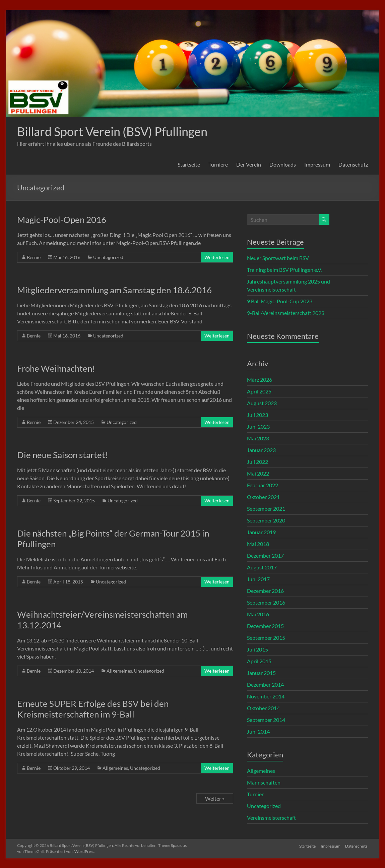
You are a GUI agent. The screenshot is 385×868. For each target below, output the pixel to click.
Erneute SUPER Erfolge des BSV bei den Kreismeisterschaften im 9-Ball (93, 709)
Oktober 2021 (263, 497)
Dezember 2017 (265, 555)
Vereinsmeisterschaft (271, 818)
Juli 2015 (258, 649)
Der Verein (249, 164)
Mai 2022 (258, 473)
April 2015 (259, 661)
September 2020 (266, 520)
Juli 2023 (258, 415)
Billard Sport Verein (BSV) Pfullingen (112, 131)
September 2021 (266, 509)
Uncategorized (108, 257)
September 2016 (266, 602)
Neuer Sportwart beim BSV (278, 258)
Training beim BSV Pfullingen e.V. (284, 270)
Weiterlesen (217, 257)
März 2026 (260, 380)
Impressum (317, 164)
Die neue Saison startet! (63, 455)
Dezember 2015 (265, 626)
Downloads (283, 164)
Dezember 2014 (265, 685)
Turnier (255, 794)
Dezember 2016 (265, 591)
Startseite (189, 164)
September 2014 (266, 720)
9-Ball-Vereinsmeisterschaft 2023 (286, 313)
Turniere (218, 164)
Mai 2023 (258, 438)
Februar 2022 (263, 485)
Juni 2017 (258, 579)
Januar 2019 (261, 532)
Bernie (34, 257)
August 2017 (262, 567)
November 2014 (266, 696)
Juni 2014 (258, 731)
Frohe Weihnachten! (56, 368)
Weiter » (215, 798)
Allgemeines (119, 671)
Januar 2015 (261, 673)
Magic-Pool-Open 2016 (62, 220)
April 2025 (259, 391)
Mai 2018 (258, 544)
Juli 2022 (258, 462)
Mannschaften (264, 782)
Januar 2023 (261, 450)
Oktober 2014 (263, 708)
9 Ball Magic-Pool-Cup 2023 (280, 301)
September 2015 (266, 638)
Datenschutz (353, 164)
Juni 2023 (258, 426)
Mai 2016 (258, 614)
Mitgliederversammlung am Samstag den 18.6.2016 (114, 290)
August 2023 (262, 403)
